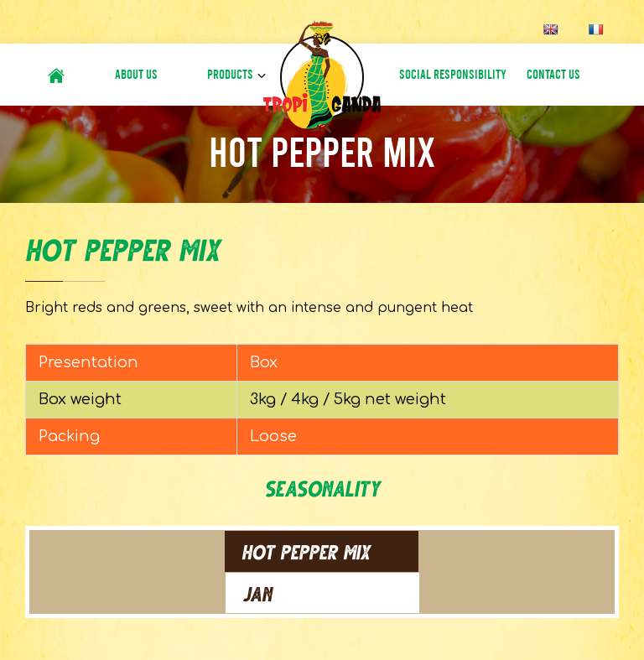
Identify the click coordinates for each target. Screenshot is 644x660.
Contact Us (553, 74)
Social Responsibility (453, 74)
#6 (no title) (56, 74)
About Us (136, 74)
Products (230, 74)
